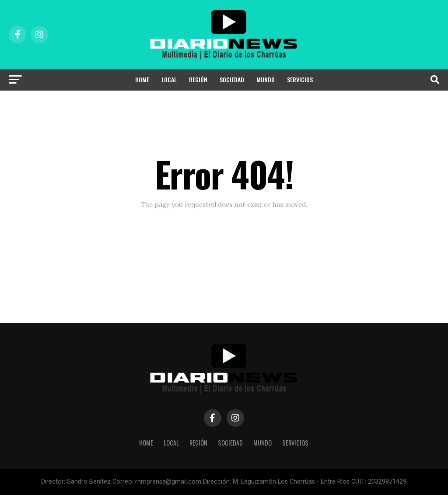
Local (169, 79)
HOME (142, 79)
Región (198, 79)
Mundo (266, 79)
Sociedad (232, 79)
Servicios (300, 79)
